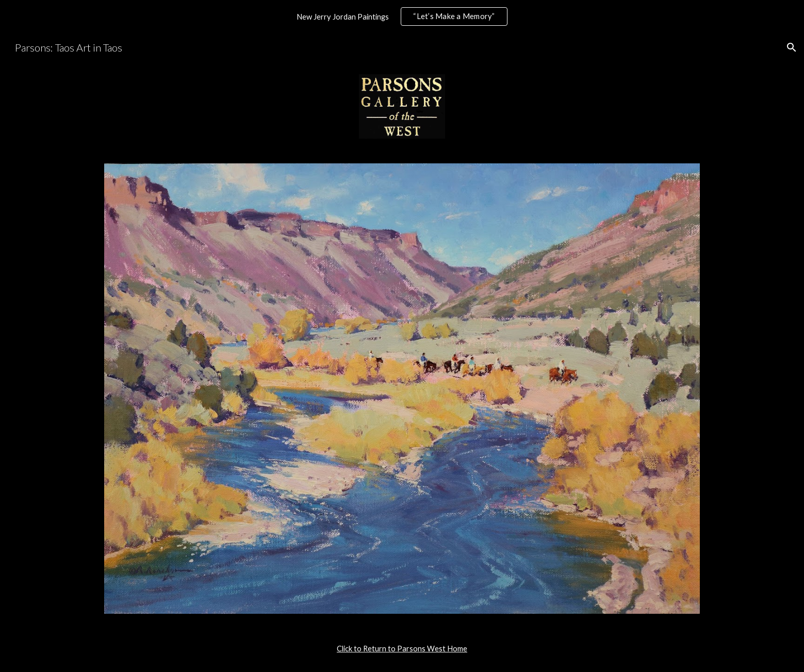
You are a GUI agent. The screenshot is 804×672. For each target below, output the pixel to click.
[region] (402, 16)
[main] (402, 649)
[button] (792, 47)
